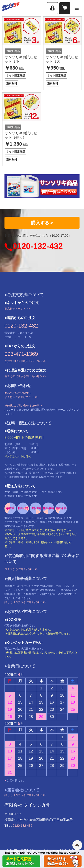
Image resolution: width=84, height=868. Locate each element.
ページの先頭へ (77, 845)
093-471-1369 (21, 354)
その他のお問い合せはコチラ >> (24, 406)
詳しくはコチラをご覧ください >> (25, 602)
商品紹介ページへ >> (17, 309)
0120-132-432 (38, 246)
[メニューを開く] (77, 8)
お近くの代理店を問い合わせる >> (25, 376)
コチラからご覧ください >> (21, 569)
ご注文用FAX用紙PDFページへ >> (25, 361)
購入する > (42, 223)
